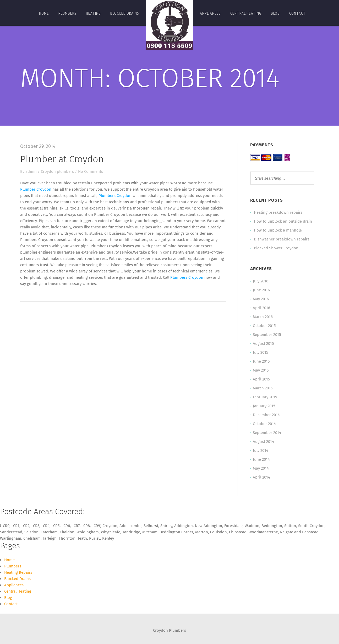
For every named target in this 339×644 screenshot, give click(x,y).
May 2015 (261, 370)
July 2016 (261, 281)
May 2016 (261, 299)
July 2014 (261, 450)
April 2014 (261, 477)
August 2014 (263, 442)
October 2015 (264, 326)
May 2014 (261, 468)
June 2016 (261, 290)
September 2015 (267, 335)
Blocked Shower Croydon (276, 248)
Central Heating (246, 13)
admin (31, 171)
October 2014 (264, 424)
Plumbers (67, 13)
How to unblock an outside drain (283, 221)
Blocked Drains (125, 13)
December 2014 (266, 415)
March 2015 (263, 388)
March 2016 (263, 317)
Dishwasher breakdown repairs (282, 239)
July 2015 (261, 352)
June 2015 (261, 361)
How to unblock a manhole (278, 230)
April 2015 (261, 379)
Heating (93, 13)
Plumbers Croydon (115, 196)
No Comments (91, 171)
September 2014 (267, 433)
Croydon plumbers (57, 171)
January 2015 (264, 406)
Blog (275, 13)
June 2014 (261, 459)
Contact (297, 13)
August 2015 (263, 344)
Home (44, 13)
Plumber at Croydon (62, 159)
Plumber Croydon (36, 189)
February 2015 (265, 397)
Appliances (210, 13)
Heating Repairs (18, 572)
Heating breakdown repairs (278, 212)
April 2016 (261, 308)
